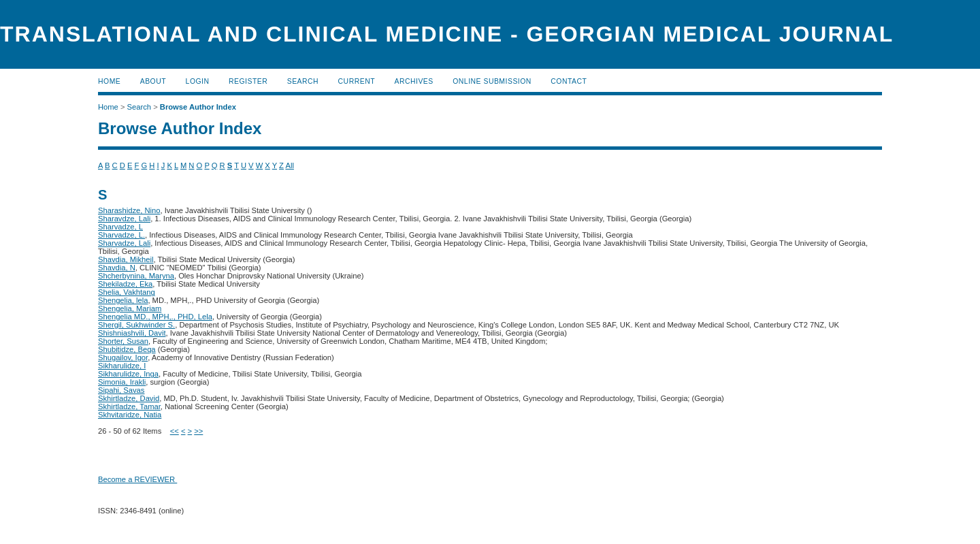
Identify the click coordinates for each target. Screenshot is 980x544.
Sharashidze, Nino (129, 210)
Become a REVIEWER (137, 479)
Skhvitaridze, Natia (130, 415)
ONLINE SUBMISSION (492, 81)
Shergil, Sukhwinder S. (136, 325)
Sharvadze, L (120, 227)
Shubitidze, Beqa (127, 349)
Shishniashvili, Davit (132, 333)
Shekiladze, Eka (125, 284)
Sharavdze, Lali (124, 219)
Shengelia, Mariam (130, 308)
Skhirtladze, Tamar (129, 406)
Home (109, 81)
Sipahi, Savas (121, 390)
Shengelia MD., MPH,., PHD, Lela (155, 317)
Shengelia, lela (123, 300)
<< (175, 431)
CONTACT (569, 81)
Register (248, 81)
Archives (413, 81)
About (153, 81)
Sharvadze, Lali (124, 243)
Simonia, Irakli (122, 382)
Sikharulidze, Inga (128, 374)
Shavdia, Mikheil (126, 259)
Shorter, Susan (123, 341)
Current (357, 81)
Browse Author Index (198, 107)
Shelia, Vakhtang (127, 292)
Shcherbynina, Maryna (136, 276)
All (289, 165)
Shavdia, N (117, 268)
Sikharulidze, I (122, 366)
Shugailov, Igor (123, 357)
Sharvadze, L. (121, 235)
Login (198, 81)
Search (303, 81)
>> (198, 431)
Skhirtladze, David (129, 398)
